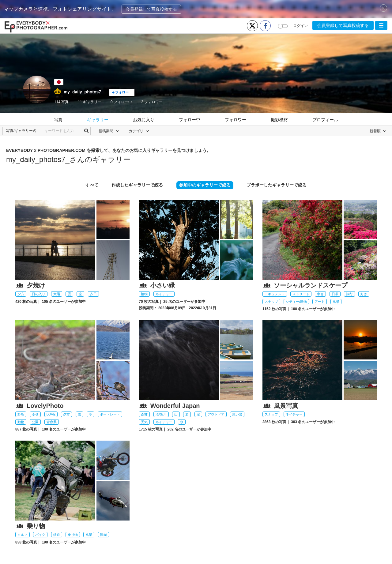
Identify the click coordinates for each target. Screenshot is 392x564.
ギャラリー (98, 120)
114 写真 (61, 102)
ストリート (301, 294)
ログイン (300, 26)
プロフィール (325, 120)
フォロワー (152, 102)
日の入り (39, 294)
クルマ (23, 535)
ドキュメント (275, 294)
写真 (58, 120)
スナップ (271, 302)
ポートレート (110, 414)
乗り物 (73, 535)
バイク (40, 535)
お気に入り (144, 120)
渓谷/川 (161, 414)
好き (364, 294)
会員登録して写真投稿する (151, 9)
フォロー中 (121, 102)
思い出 (237, 414)
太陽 (57, 294)
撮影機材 (279, 120)
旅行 (349, 294)
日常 (335, 294)
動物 (21, 422)
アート (320, 302)
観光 (104, 535)
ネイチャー (164, 294)
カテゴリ (139, 131)
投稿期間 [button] (109, 131)
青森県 (52, 422)
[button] (381, 25)
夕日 (93, 294)
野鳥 (21, 414)
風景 (336, 302)
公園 (35, 422)
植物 (144, 294)
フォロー (120, 92)
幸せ (320, 294)
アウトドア (216, 414)
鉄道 (57, 535)
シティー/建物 (296, 302)
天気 (144, 422)
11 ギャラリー (90, 102)
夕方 (21, 294)
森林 (144, 414)
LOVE (51, 414)
